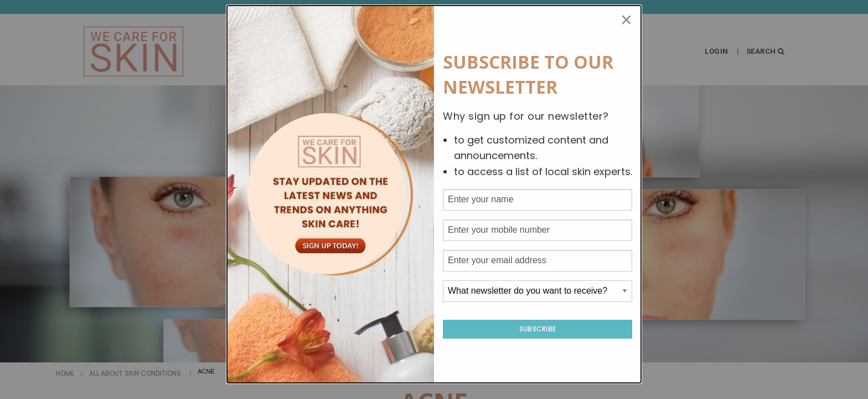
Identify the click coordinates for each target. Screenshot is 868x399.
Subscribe (538, 329)
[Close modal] (626, 20)
